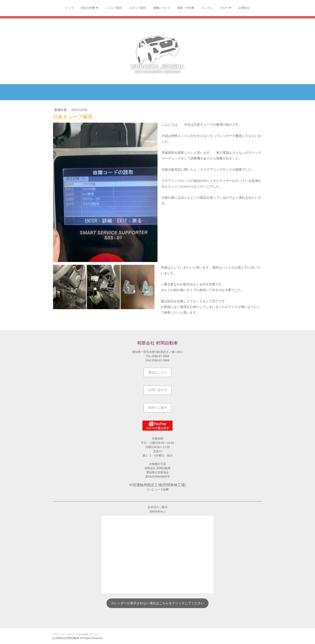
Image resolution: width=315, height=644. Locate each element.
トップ (70, 8)
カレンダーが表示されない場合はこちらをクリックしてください (157, 603)
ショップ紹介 (114, 8)
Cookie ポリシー (90, 634)
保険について (162, 8)
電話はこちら (157, 372)
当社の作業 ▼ (90, 8)
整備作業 (61, 110)
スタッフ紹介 (138, 8)
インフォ (207, 8)
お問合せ (244, 8)
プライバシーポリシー (65, 634)
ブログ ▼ (225, 8)
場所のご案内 (157, 408)
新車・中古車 (186, 8)
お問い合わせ (157, 390)
